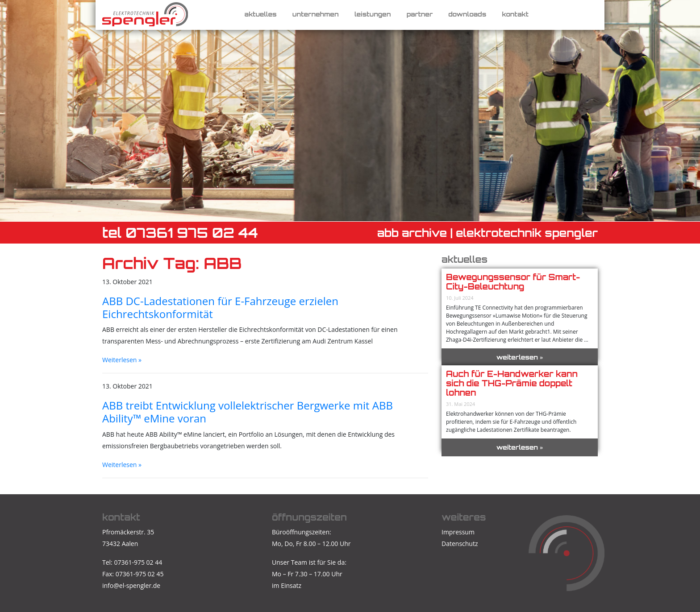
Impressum (458, 532)
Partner (420, 14)
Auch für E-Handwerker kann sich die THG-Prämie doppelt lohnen (512, 383)
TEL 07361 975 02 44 (180, 233)
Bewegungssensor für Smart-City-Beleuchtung (513, 282)
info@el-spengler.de (131, 585)
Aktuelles (261, 14)
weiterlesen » (520, 357)
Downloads (467, 14)
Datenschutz (460, 544)
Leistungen (373, 14)
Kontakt (515, 14)
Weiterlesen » (122, 360)
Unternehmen (316, 14)
